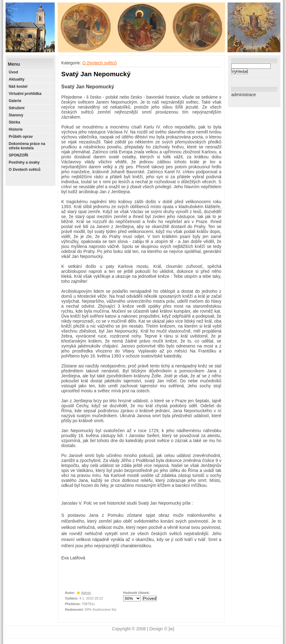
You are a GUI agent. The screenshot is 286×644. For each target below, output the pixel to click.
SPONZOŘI (18, 155)
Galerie (15, 101)
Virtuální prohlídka (25, 94)
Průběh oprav (21, 137)
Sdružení (17, 108)
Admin (86, 593)
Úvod (13, 72)
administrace (244, 95)
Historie (16, 129)
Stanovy (16, 115)
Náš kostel (18, 86)
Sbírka (14, 122)
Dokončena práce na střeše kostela (27, 146)
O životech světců (25, 170)
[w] (171, 629)
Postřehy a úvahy (24, 162)
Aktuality (17, 79)
